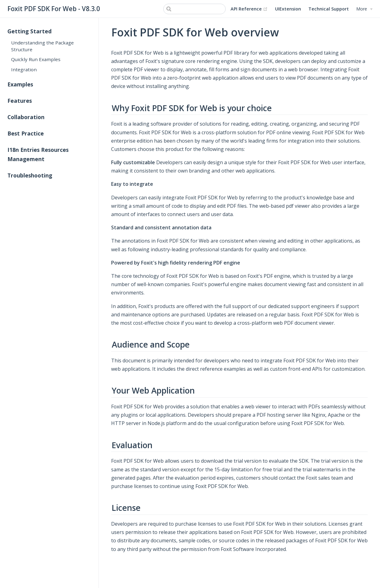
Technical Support (329, 9)
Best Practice (26, 133)
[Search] (194, 9)
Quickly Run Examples (36, 59)
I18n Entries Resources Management (38, 154)
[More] (364, 9)
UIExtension (288, 9)
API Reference (249, 9)
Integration (24, 69)
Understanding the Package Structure (42, 46)
